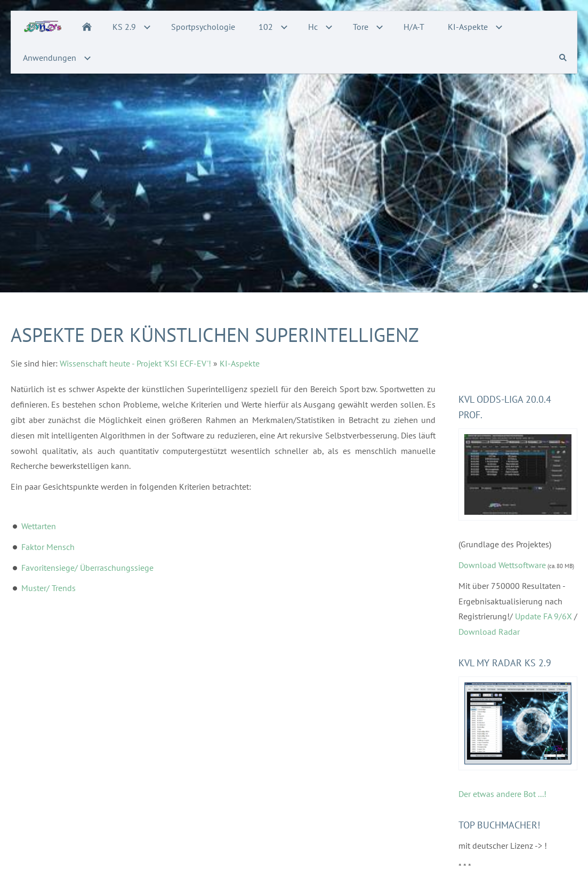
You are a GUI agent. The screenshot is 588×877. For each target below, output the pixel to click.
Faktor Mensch (48, 547)
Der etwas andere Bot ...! (502, 794)
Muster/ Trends (49, 588)
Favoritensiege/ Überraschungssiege (87, 568)
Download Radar (489, 632)
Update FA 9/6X (543, 616)
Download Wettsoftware (502, 565)
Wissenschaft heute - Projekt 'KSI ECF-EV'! (135, 363)
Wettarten (39, 526)
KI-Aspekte (240, 363)
